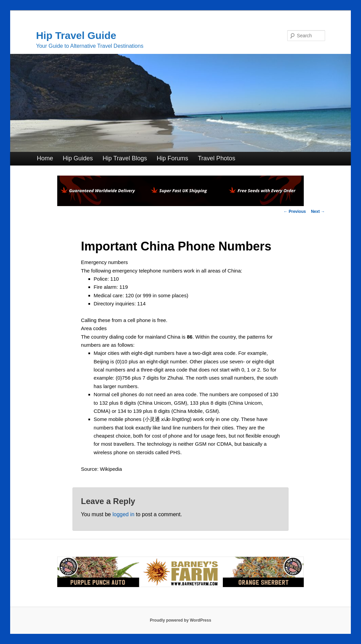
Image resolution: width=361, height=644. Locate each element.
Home (45, 158)
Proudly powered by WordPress (180, 620)
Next (318, 212)
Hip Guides (78, 158)
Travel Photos (216, 158)
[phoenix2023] (180, 204)
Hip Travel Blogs (125, 158)
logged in (123, 514)
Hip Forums (173, 158)
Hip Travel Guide (76, 35)
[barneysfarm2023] (180, 586)
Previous (295, 212)
